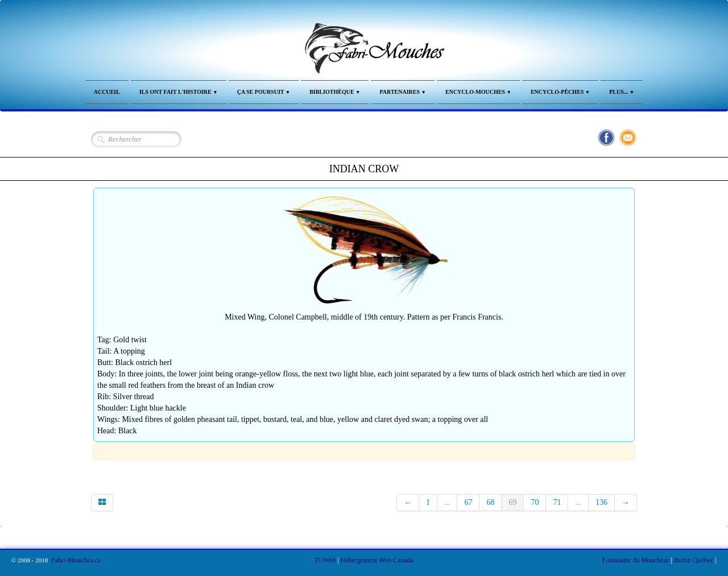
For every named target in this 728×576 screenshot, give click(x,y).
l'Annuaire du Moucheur (636, 560)
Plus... (622, 92)
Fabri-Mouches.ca (76, 560)
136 (601, 502)
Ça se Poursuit (264, 92)
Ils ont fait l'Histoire (179, 92)
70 (535, 502)
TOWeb (325, 560)
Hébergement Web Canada (377, 560)
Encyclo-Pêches (560, 92)
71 (557, 502)
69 (512, 502)
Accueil (107, 92)
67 (468, 502)
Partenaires (403, 92)
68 (490, 502)
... (447, 502)
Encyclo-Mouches (478, 92)
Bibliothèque (335, 92)
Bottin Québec (694, 560)
